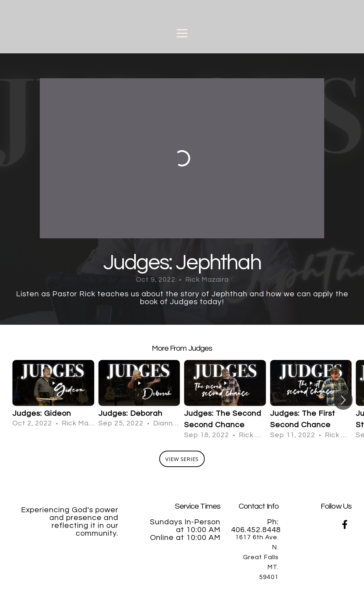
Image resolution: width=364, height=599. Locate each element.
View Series (182, 459)
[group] (53, 394)
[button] (343, 400)
